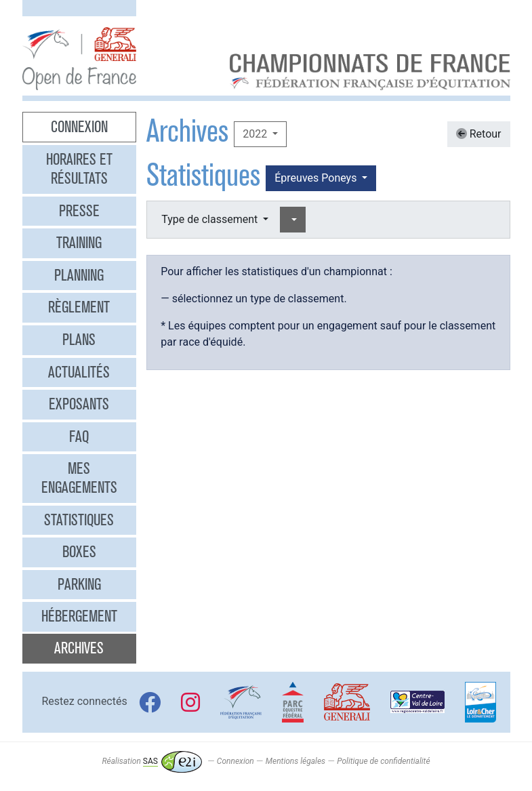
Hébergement (79, 616)
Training (79, 243)
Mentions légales (295, 761)
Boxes (79, 552)
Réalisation (151, 761)
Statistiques (79, 520)
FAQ (79, 437)
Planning (79, 275)
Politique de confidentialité (383, 761)
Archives (79, 648)
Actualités (79, 372)
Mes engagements (79, 478)
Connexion (79, 127)
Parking (79, 584)
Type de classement (211, 219)
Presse (79, 211)
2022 (256, 134)
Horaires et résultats (79, 169)
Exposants (79, 404)
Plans (79, 340)
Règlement (79, 307)
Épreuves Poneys (317, 178)
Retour (479, 134)
